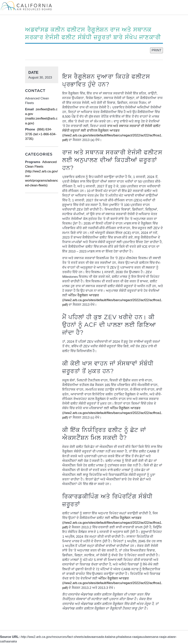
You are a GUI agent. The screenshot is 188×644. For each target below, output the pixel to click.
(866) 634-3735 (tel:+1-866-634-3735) (41, 134)
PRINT (157, 50)
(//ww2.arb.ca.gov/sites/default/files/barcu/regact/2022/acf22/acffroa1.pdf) (112, 300)
